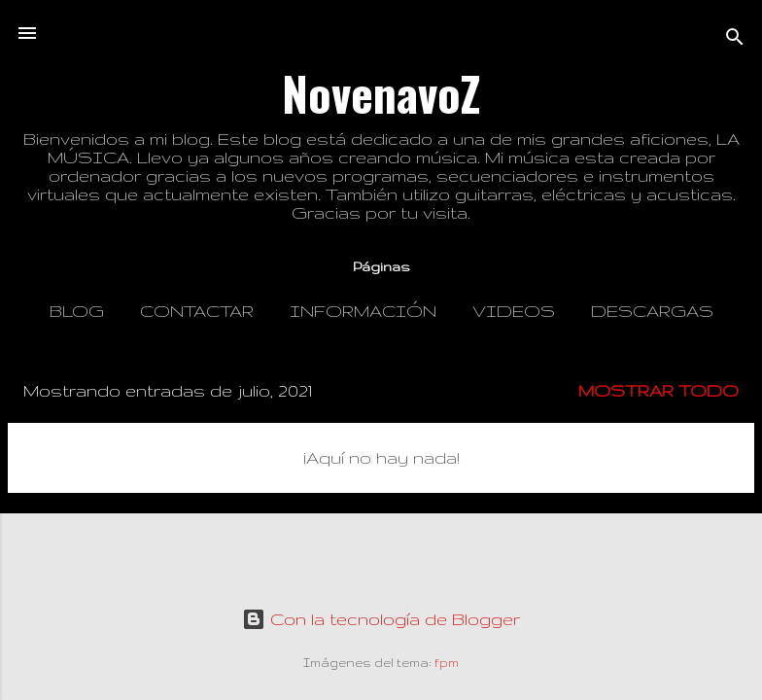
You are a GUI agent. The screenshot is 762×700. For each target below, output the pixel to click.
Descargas (652, 311)
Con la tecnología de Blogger (381, 619)
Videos (514, 311)
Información (363, 311)
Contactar (197, 311)
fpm (447, 663)
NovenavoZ (381, 93)
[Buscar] (735, 39)
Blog (77, 311)
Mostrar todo (658, 390)
